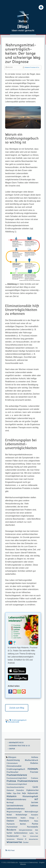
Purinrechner (12, 827)
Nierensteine (12, 818)
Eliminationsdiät (13, 722)
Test (37, 833)
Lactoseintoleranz (15, 806)
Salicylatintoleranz (26, 830)
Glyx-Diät (17, 793)
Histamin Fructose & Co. (32, 67)
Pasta (36, 821)
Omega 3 (34, 818)
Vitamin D (22, 839)
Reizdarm (11, 830)
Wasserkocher (33, 839)
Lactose (35, 802)
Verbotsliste (11, 839)
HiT (36, 799)
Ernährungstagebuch (19, 720)
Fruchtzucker (13, 772)
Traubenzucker (13, 836)
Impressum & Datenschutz (28, 862)
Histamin (12, 796)
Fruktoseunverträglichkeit (17, 784)
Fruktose (11, 781)
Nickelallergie (21, 815)
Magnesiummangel (14, 812)
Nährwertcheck (16, 743)
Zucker (26, 842)
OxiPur (12, 749)
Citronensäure (12, 763)
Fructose (34, 772)
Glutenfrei (20, 790)
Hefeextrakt (33, 793)
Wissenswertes (14, 842)
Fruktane (35, 778)
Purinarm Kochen (16, 824)
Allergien (12, 757)
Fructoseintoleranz (17, 775)
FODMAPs (33, 769)
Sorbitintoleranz (21, 833)
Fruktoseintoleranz (28, 781)
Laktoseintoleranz (16, 809)
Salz (37, 830)
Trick (24, 836)
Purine (35, 824)
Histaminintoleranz (16, 799)
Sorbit (9, 833)
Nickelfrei (35, 815)
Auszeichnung (13, 760)
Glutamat (10, 790)
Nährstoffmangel (31, 812)
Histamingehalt (30, 796)
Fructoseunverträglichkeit (17, 778)
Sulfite (31, 833)
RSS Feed (11, 850)
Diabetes (34, 763)
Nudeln (23, 818)
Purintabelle (33, 827)
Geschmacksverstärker (15, 787)
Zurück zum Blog (17, 708)
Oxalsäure (24, 821)
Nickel (9, 815)
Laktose (34, 806)
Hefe (24, 793)
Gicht (35, 787)
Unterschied (34, 836)
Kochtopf (10, 803)
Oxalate (10, 821)
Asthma (35, 757)
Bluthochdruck (31, 760)
